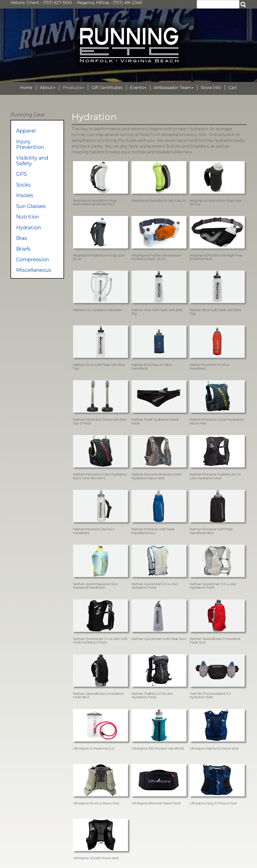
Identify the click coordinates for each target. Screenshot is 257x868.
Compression (33, 259)
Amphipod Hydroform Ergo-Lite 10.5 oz (216, 202)
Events (138, 88)
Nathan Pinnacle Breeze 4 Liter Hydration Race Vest (157, 476)
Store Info (211, 88)
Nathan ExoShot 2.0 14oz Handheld (210, 366)
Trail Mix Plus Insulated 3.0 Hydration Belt (210, 695)
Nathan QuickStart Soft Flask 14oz (159, 639)
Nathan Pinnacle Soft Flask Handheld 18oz (211, 531)
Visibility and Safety (32, 161)
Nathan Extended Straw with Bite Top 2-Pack (100, 421)
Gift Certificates (107, 88)
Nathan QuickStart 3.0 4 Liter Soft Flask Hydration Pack (100, 640)
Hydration (28, 227)
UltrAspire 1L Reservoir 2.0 (94, 748)
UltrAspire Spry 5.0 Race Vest (213, 803)
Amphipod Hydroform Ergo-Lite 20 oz (99, 257)
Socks (23, 185)
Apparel (26, 131)
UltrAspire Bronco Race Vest (96, 803)
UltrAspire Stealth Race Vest (96, 858)
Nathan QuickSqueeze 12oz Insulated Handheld (95, 586)
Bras (22, 238)
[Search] (218, 4)
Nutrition (28, 217)
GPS (21, 174)
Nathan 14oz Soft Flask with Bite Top (157, 312)
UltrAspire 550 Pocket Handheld (158, 748)
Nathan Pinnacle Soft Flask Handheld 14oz (153, 531)
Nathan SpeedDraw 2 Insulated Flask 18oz (98, 695)
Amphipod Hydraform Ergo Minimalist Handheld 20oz (95, 202)
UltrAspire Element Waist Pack (156, 803)
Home (26, 88)
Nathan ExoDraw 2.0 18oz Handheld (152, 366)
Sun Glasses (31, 206)
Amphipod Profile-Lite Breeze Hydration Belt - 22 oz (156, 257)
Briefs (23, 249)
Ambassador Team (174, 88)
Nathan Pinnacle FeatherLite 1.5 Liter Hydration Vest (215, 476)
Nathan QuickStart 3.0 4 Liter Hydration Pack (213, 586)
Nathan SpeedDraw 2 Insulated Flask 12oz (215, 640)
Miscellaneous (34, 270)
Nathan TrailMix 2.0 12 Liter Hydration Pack (152, 695)
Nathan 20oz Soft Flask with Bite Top (99, 366)
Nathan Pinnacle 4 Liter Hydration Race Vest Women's (100, 476)
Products (73, 88)
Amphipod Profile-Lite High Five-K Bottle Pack (216, 257)
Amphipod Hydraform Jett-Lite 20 (159, 200)
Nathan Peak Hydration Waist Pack (155, 421)
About (48, 88)
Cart (233, 88)
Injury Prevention (30, 144)
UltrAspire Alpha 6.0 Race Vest (214, 748)
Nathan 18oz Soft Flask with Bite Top (215, 312)
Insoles (25, 195)
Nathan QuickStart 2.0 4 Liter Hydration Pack (155, 586)
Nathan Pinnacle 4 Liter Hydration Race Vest (217, 421)
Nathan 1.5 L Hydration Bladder (98, 310)
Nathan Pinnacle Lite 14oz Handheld (94, 531)
